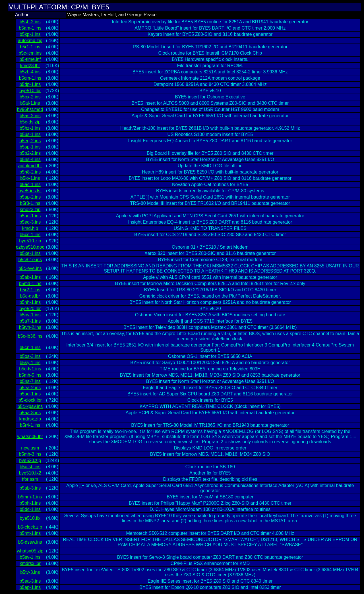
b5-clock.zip (30, 527)
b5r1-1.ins (30, 47)
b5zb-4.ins (30, 72)
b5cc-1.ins (30, 235)
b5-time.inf (30, 59)
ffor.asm (30, 479)
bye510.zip (30, 241)
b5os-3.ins (30, 356)
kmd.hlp (30, 228)
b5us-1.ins (30, 134)
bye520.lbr (30, 309)
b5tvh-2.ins (30, 327)
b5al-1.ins (30, 103)
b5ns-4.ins (30, 159)
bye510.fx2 (30, 473)
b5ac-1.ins (30, 184)
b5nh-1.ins (30, 302)
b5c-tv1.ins (30, 369)
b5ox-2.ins (30, 97)
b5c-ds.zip (30, 122)
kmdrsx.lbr (30, 563)
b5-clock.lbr (30, 400)
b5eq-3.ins (30, 222)
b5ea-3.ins (30, 581)
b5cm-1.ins (30, 78)
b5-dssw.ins (30, 542)
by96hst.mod (30, 109)
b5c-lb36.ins (30, 336)
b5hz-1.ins (30, 128)
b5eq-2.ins (30, 141)
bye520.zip (30, 460)
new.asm (30, 448)
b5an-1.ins (30, 216)
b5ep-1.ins (30, 587)
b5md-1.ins (30, 283)
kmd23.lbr (30, 66)
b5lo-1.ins (30, 178)
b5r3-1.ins (30, 203)
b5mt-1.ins (30, 533)
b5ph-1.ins (30, 503)
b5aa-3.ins (30, 413)
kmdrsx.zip (30, 419)
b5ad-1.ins (30, 394)
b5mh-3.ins (30, 454)
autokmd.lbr (30, 166)
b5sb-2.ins (30, 22)
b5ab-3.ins (30, 488)
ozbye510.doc (30, 247)
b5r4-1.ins (30, 425)
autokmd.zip (30, 41)
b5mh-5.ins (30, 375)
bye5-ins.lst (30, 191)
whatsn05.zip (30, 551)
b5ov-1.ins (30, 315)
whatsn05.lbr (30, 437)
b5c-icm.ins (30, 53)
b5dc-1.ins (30, 509)
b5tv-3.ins (30, 572)
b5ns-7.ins (30, 381)
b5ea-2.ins (30, 388)
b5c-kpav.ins (30, 406)
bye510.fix (30, 518)
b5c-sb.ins (30, 467)
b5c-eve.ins (30, 268)
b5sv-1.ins (30, 557)
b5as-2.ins (30, 116)
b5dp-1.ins (30, 84)
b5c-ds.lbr (30, 296)
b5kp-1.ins (30, 34)
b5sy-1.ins (30, 363)
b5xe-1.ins (30, 253)
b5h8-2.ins (30, 172)
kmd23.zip (30, 210)
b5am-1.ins (30, 28)
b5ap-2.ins (30, 197)
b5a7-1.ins (30, 321)
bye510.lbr (30, 91)
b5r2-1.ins (30, 290)
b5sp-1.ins (30, 147)
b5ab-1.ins (30, 277)
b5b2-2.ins (30, 153)
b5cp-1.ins (30, 347)
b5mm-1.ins (30, 497)
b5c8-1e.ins (30, 260)
